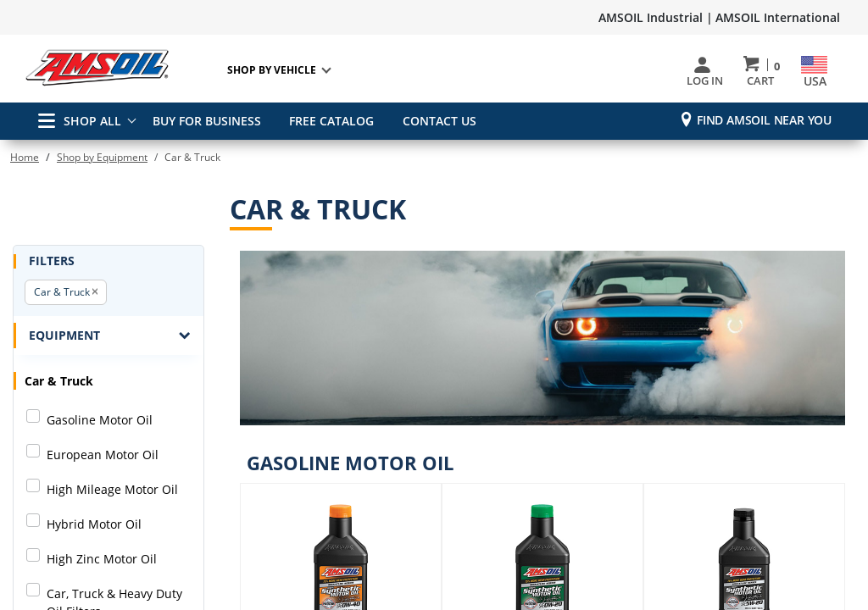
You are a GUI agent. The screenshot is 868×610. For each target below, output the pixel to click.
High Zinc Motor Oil (102, 559)
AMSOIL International (778, 17)
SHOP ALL (80, 121)
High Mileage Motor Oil (112, 489)
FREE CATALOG (329, 121)
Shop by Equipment (102, 157)
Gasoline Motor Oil (100, 420)
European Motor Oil (103, 455)
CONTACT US (434, 121)
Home (25, 157)
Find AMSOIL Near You (764, 120)
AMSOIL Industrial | (656, 17)
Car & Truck (62, 292)
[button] (95, 292)
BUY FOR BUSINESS (207, 121)
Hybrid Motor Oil (94, 524)
